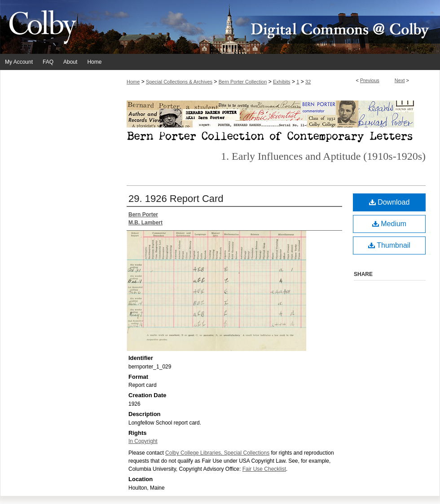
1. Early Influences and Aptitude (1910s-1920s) (323, 156)
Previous (370, 80)
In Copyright (143, 441)
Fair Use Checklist (264, 469)
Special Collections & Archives (179, 82)
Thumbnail (389, 245)
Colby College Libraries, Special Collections (217, 453)
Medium (389, 224)
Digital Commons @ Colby (274, 27)
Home (133, 82)
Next (400, 80)
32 (308, 82)
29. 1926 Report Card (176, 199)
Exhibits (282, 82)
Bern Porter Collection (243, 82)
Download (389, 202)
